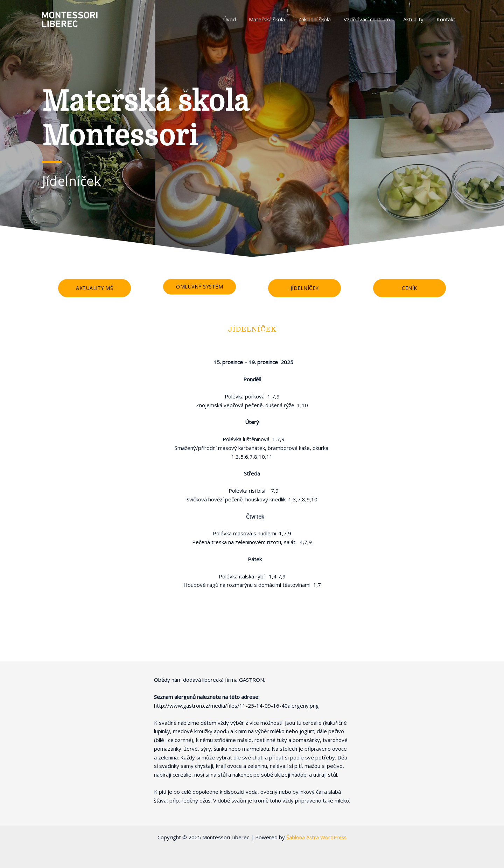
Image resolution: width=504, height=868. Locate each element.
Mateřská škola (279, 19)
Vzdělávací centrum (373, 19)
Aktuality (417, 19)
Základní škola (324, 19)
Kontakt (447, 19)
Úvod (244, 19)
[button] (94, 288)
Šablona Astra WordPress (317, 837)
